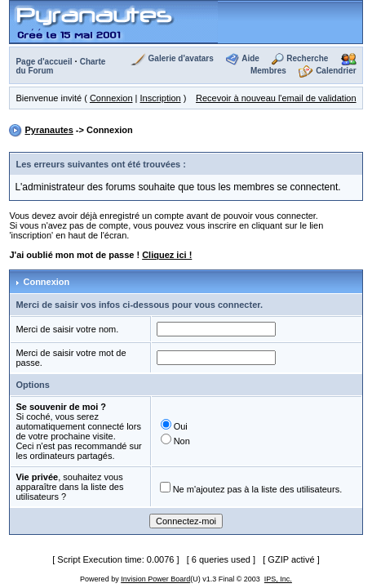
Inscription (160, 98)
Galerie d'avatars (181, 58)
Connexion (111, 98)
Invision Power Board (155, 579)
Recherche (307, 58)
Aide (250, 58)
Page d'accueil (44, 62)
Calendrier (336, 71)
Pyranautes (49, 130)
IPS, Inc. (278, 579)
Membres (268, 71)
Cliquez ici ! (167, 255)
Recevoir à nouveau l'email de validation (276, 98)
